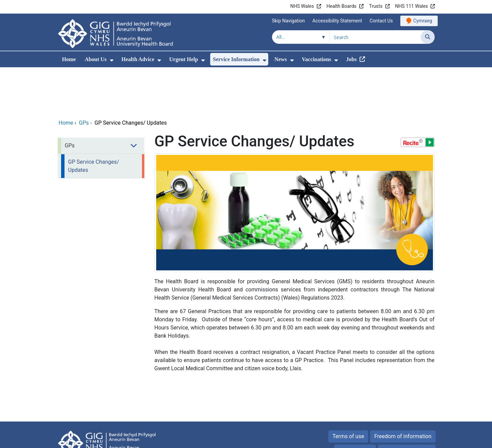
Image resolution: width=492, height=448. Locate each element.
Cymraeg (423, 21)
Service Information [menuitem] (236, 59)
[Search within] (301, 37)
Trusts (376, 6)
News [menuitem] (280, 59)
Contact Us (381, 21)
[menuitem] (112, 60)
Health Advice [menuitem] (138, 59)
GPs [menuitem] (70, 99)
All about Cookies (403, 404)
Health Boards (342, 6)
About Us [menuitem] (95, 59)
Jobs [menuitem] (351, 59)
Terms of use (348, 390)
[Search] (428, 37)
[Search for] (375, 37)
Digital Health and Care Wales (391, 439)
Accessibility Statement (337, 21)
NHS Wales (302, 6)
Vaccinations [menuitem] (317, 59)
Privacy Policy (355, 404)
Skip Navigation (288, 21)
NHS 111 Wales (412, 6)
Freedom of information (403, 390)
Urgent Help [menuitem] (184, 59)
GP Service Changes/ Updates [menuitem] (94, 120)
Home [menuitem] (69, 59)
